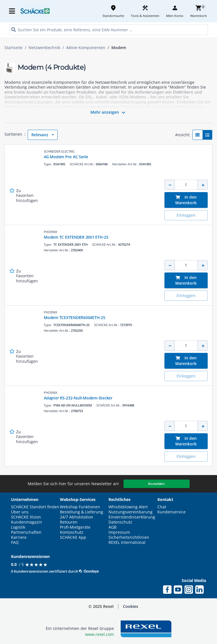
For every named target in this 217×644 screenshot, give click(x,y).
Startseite (14, 48)
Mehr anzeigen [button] (109, 113)
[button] (131, 606)
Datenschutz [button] (120, 522)
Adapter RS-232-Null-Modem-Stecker (78, 398)
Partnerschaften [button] (26, 532)
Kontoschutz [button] (72, 532)
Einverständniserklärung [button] (132, 517)
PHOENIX (50, 232)
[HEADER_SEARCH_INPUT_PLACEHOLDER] (108, 30)
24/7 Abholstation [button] (77, 517)
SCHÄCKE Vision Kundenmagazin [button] (27, 520)
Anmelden (156, 484)
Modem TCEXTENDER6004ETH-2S (75, 317)
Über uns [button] (20, 512)
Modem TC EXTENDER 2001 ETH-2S (76, 237)
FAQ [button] (15, 542)
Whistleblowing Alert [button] (128, 507)
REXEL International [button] (127, 542)
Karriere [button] (19, 537)
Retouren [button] (69, 522)
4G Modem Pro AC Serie (66, 157)
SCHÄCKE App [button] (73, 537)
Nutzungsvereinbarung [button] (131, 512)
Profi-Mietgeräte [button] (75, 527)
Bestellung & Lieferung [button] (82, 512)
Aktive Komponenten (86, 48)
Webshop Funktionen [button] (80, 507)
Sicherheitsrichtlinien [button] (129, 537)
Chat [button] (162, 507)
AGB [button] (112, 527)
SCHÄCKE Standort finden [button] (35, 507)
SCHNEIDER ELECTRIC (59, 151)
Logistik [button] (18, 527)
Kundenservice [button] (172, 512)
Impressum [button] (119, 532)
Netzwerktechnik (44, 48)
